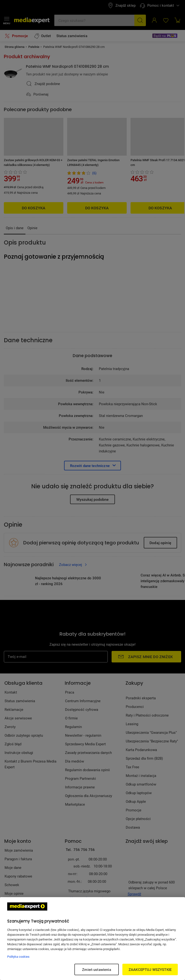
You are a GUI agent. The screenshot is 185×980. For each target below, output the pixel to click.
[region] (92, 939)
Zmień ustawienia (96, 969)
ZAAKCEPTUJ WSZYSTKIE (150, 969)
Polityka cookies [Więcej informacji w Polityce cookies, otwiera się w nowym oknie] (18, 957)
